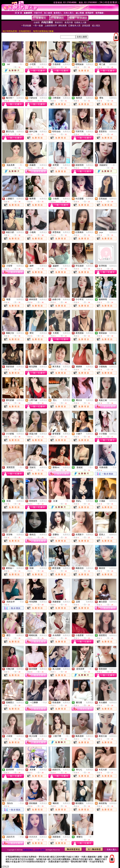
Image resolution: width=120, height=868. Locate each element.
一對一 (21, 64)
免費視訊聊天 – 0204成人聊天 (34, 850)
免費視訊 (43, 64)
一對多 (114, 467)
